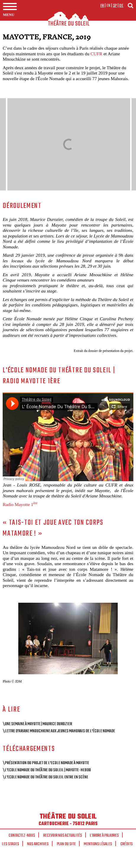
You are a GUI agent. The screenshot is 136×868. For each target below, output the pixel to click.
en (109, 6)
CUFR (96, 54)
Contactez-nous (22, 835)
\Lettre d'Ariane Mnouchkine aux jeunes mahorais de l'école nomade (59, 731)
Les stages (11, 844)
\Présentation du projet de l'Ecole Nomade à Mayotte (46, 763)
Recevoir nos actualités (63, 835)
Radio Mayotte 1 (20, 504)
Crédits (127, 844)
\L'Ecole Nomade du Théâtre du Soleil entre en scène (45, 777)
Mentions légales (98, 844)
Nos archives (38, 844)
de (121, 6)
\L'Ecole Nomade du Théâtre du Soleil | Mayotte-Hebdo (47, 770)
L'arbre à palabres (104, 835)
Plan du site (66, 844)
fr (102, 6)
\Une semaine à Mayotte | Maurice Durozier (37, 724)
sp (115, 6)
